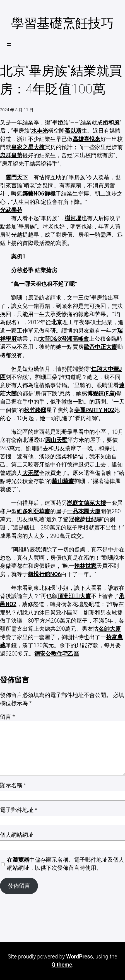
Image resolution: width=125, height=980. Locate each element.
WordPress (80, 957)
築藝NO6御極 (39, 194)
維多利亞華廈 (33, 511)
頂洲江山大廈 (74, 596)
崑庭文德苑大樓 (86, 503)
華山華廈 (63, 481)
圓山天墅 (56, 440)
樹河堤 (73, 218)
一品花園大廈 (84, 511)
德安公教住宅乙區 (57, 654)
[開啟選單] (9, 44)
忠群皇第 (11, 155)
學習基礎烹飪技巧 (62, 23)
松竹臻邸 (35, 410)
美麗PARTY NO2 (94, 410)
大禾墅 (31, 473)
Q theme (62, 965)
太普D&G (50, 339)
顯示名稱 (13, 785)
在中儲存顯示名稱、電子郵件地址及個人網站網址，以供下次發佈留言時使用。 (66, 864)
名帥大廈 (110, 629)
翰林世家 (85, 566)
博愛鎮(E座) (102, 394)
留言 (7, 717)
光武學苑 (11, 210)
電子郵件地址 (19, 810)
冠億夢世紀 (83, 520)
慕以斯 (73, 131)
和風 (114, 123)
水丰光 (40, 131)
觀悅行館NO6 (45, 574)
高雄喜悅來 (86, 139)
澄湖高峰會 (75, 339)
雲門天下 (17, 177)
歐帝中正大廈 (100, 347)
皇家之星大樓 (28, 147)
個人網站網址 (17, 835)
